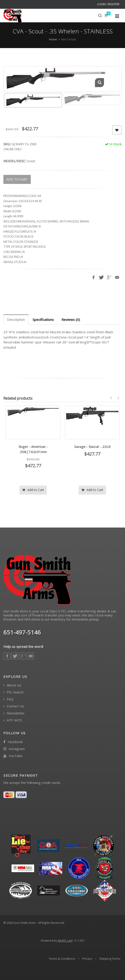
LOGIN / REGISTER (108, 4)
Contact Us (14, 706)
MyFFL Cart (65, 941)
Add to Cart (33, 490)
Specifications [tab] (43, 320)
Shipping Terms (110, 959)
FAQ (8, 699)
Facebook (13, 742)
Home (53, 39)
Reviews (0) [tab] (71, 320)
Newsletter (14, 713)
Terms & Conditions (62, 959)
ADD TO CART (17, 179)
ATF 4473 (13, 720)
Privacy (87, 959)
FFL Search (13, 692)
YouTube (13, 756)
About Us (12, 685)
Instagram (14, 749)
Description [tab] (16, 320)
